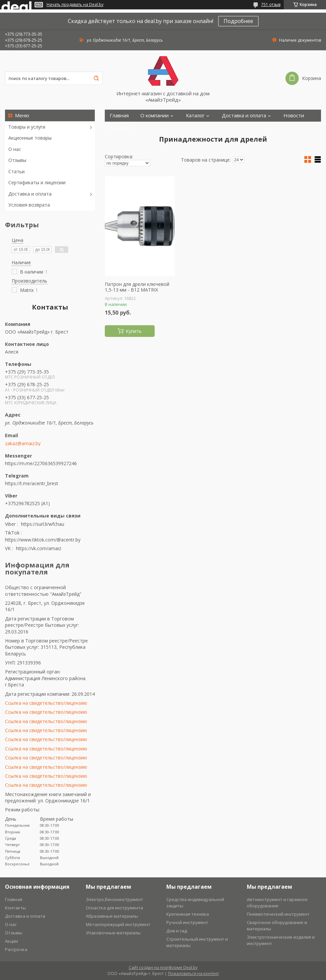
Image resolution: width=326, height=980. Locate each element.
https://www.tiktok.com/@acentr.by (43, 540)
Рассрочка (16, 949)
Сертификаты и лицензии (37, 182)
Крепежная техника (188, 914)
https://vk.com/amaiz (39, 548)
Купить (134, 331)
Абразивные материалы (112, 916)
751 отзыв (271, 4)
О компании (155, 115)
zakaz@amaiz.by (23, 444)
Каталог (195, 115)
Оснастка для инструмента (114, 908)
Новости (294, 115)
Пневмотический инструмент (278, 914)
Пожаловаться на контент (193, 974)
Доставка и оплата (30, 194)
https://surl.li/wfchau (43, 524)
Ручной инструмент (187, 922)
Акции (11, 941)
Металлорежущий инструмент (118, 924)
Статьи (16, 171)
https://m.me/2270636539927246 (41, 463)
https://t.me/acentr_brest (32, 483)
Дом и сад (177, 931)
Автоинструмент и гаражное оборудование (277, 903)
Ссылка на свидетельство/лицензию (46, 703)
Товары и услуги (27, 127)
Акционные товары (30, 138)
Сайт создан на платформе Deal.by (163, 968)
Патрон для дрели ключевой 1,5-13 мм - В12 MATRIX (137, 287)
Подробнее (238, 21)
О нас (15, 149)
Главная (119, 115)
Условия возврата (29, 205)
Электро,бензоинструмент (114, 899)
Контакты (121, 127)
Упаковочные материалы (113, 933)
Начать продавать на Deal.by (75, 5)
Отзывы (17, 160)
